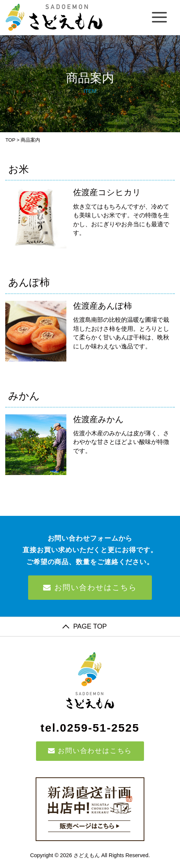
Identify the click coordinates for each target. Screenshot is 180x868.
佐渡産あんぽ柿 (103, 306)
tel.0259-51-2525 (90, 728)
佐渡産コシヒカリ (107, 192)
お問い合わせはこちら (90, 587)
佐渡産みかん (98, 419)
